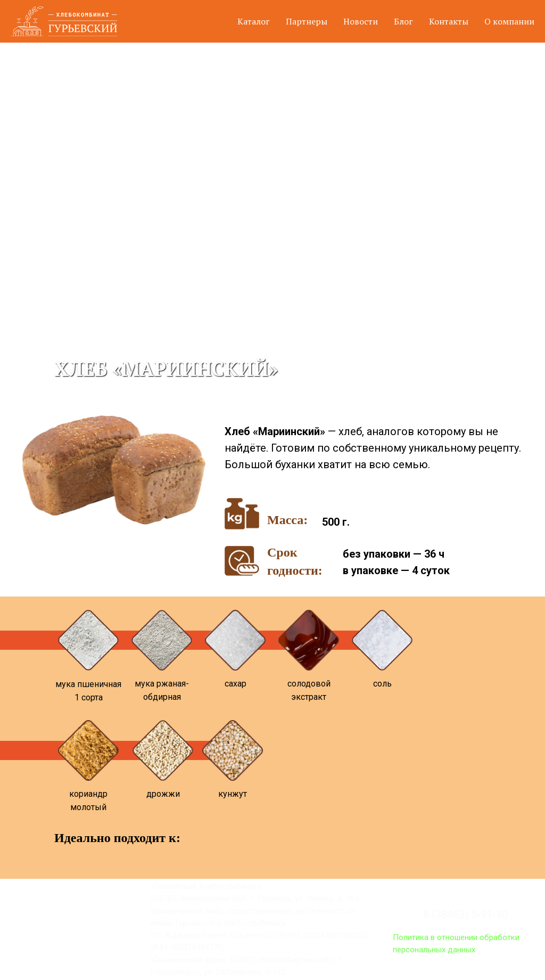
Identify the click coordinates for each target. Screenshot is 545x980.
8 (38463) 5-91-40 (465, 914)
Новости (361, 21)
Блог (403, 21)
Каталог (254, 21)
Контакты (449, 21)
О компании (509, 21)
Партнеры (307, 21)
